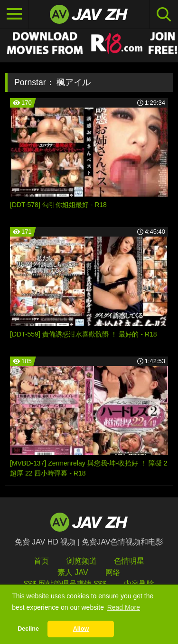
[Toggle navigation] (14, 14)
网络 (113, 572)
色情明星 (129, 561)
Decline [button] (28, 629)
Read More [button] (124, 607)
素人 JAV (73, 572)
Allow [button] (81, 629)
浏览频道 (82, 561)
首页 (41, 561)
